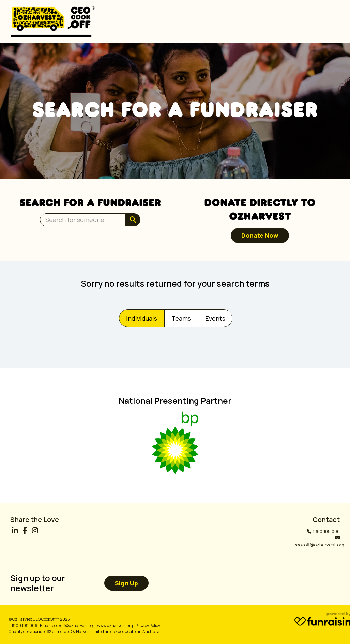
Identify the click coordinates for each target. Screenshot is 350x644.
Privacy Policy (148, 625)
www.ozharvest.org (115, 625)
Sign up (126, 583)
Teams (181, 318)
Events (215, 318)
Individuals (142, 318)
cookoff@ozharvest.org (319, 545)
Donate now (260, 235)
